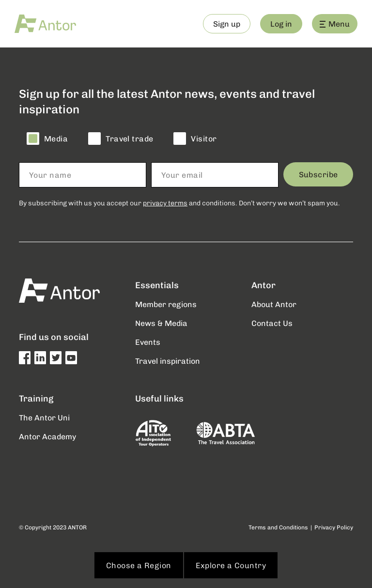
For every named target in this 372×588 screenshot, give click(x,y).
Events (148, 342)
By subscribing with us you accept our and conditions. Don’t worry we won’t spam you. (179, 203)
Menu (335, 23)
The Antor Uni (44, 417)
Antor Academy (47, 436)
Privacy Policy (334, 527)
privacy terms (165, 203)
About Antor (274, 304)
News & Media (161, 323)
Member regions (166, 304)
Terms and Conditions (278, 527)
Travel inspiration (168, 361)
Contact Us (272, 323)
